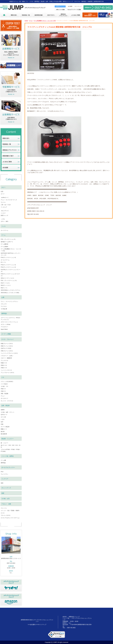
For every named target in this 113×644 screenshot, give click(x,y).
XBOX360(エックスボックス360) (10, 293)
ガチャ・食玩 (4, 221)
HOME (26, 21)
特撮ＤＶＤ (4, 363)
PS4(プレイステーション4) (8, 257)
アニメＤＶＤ (4, 360)
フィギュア (4, 207)
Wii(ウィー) (4, 288)
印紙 (2, 424)
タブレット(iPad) (6, 324)
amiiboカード (5, 197)
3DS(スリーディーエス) (7, 278)
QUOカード (4, 415)
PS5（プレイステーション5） (9, 280)
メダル (3, 219)
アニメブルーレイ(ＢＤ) (7, 373)
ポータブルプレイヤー (8, 467)
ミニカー (3, 213)
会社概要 (70, 6)
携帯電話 (4, 314)
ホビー (3, 187)
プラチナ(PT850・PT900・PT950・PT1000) (11, 450)
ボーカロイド (4, 398)
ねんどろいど (5, 211)
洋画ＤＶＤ (4, 368)
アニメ (3, 396)
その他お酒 (4, 309)
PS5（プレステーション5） (8, 239)
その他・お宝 (6, 499)
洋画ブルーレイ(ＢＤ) (7, 351)
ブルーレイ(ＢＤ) (6, 515)
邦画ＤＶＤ (4, 365)
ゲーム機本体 (4, 244)
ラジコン (3, 202)
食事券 (3, 410)
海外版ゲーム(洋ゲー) (7, 242)
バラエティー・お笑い (7, 356)
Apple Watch (4, 329)
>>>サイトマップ (41, 625)
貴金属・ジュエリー (8, 439)
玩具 (2, 191)
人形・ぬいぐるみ (6, 205)
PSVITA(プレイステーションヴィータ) (11, 271)
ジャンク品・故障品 (8, 456)
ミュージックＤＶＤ (6, 370)
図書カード (4, 429)
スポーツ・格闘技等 (6, 358)
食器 (2, 483)
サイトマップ (78, 6)
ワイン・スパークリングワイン (9, 301)
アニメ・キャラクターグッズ (9, 200)
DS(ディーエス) (5, 283)
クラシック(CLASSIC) (7, 382)
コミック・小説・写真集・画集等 (10, 511)
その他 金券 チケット (8, 412)
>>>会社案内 (32, 625)
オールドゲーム (5, 260)
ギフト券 (3, 417)
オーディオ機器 (6, 334)
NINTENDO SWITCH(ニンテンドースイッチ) (11, 254)
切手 (2, 422)
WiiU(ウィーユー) (6, 285)
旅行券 (3, 432)
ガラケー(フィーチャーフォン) (9, 322)
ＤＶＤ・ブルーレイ (8, 339)
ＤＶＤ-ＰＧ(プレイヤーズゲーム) (10, 518)
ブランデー (4, 304)
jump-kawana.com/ (33, 208)
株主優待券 (4, 434)
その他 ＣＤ (4, 386)
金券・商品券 (6, 406)
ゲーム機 (3, 460)
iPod (2, 472)
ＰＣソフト (4, 508)
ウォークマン (4, 474)
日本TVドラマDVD (6, 348)
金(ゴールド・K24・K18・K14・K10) (11, 446)
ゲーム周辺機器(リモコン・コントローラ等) (45, 21)
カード (3, 194)
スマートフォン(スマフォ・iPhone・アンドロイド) (11, 319)
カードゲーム (4, 230)
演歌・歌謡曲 (4, 394)
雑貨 (3, 493)
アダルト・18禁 (6, 504)
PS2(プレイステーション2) (8, 267)
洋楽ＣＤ (3, 391)
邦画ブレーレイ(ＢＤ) (7, 346)
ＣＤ (3, 377)
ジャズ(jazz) (4, 384)
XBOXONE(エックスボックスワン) (10, 290)
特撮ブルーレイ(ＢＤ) (7, 344)
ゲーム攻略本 (4, 247)
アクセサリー (4, 327)
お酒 (3, 297)
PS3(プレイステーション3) (8, 265)
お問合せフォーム (60, 6)
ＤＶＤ (3, 513)
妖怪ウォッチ (4, 215)
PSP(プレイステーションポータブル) (10, 275)
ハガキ (3, 419)
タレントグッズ (6, 488)
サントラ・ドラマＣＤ (7, 401)
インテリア (5, 479)
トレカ (3, 226)
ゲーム (31, 21)
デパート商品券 (5, 427)
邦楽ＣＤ (3, 389)
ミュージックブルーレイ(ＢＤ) (9, 353)
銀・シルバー (4, 443)
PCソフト (3, 262)
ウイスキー (4, 306)
